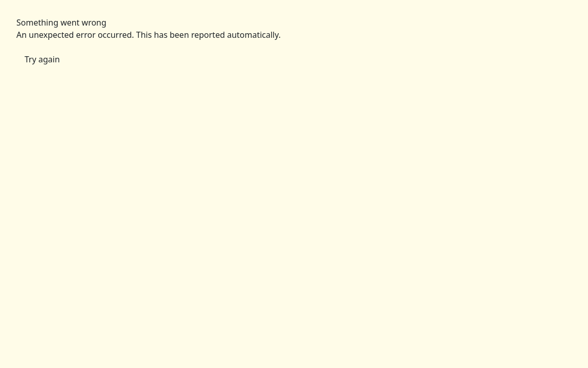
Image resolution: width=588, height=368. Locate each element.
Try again (42, 59)
